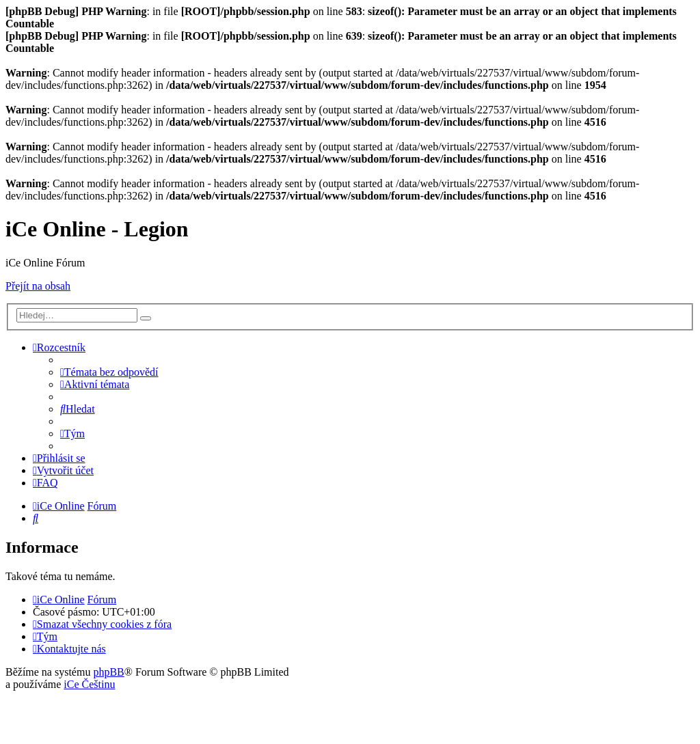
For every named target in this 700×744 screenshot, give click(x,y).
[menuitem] (109, 372)
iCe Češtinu (89, 684)
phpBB (108, 672)
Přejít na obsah (38, 286)
